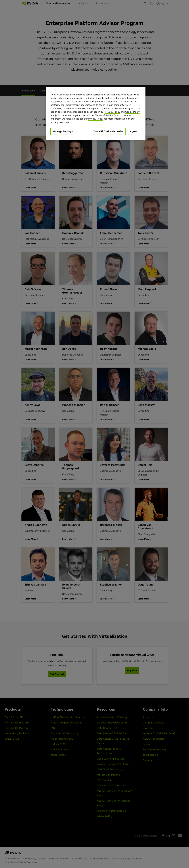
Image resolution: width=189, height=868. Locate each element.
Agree (134, 131)
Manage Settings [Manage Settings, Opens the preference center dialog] (63, 131)
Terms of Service (104, 115)
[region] (96, 114)
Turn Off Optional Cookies (108, 131)
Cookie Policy (132, 112)
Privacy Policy (113, 112)
